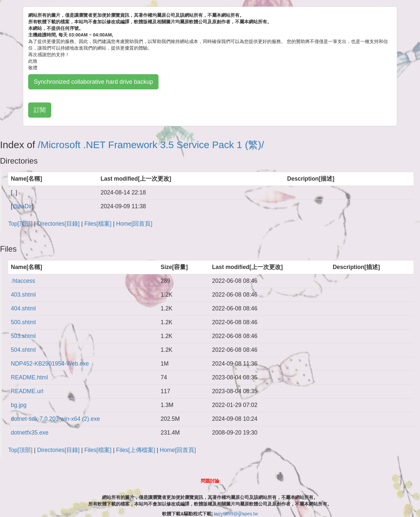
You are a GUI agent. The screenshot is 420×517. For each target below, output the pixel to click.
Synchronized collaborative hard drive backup (93, 82)
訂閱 (40, 110)
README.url (27, 391)
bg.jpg (19, 405)
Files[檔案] (98, 224)
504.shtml (23, 350)
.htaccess (23, 281)
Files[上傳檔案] (136, 450)
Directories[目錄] (58, 224)
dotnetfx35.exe (30, 433)
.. (14, 192)
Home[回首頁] (134, 224)
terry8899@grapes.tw (236, 514)
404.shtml (23, 308)
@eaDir (22, 206)
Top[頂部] (20, 224)
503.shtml (23, 336)
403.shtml (23, 295)
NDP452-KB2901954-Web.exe (50, 364)
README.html (29, 377)
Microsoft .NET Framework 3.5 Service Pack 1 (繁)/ (152, 145)
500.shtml (23, 322)
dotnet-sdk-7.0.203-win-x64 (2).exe (55, 419)
